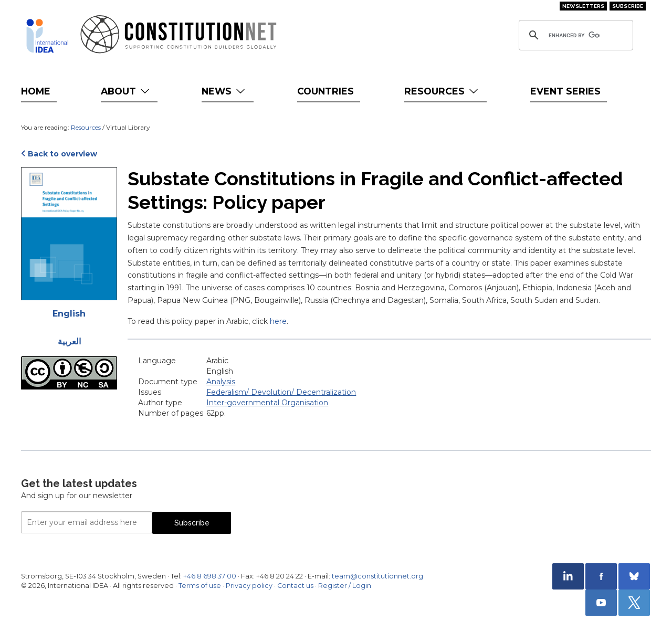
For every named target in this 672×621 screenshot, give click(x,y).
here (278, 321)
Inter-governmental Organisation (267, 403)
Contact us (295, 586)
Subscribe (628, 6)
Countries (325, 91)
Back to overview (62, 154)
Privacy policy (249, 586)
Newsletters (583, 6)
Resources (442, 91)
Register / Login (345, 586)
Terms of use (200, 586)
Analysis (221, 382)
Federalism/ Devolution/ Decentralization (281, 392)
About (126, 91)
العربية (69, 341)
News (224, 91)
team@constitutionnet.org (377, 576)
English (69, 314)
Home (36, 91)
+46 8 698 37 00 (210, 576)
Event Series (565, 91)
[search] (574, 35)
